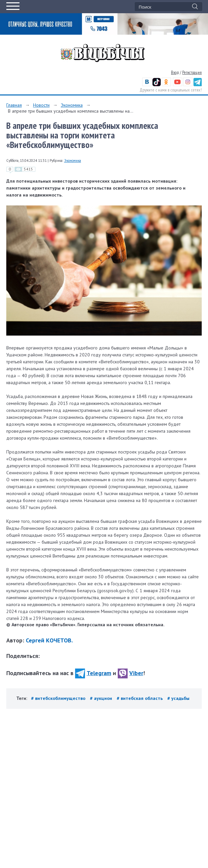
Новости (41, 105)
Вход (175, 72)
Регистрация (192, 72)
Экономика (72, 105)
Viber (130, 673)
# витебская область (140, 698)
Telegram (93, 673)
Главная (14, 105)
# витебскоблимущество (59, 698)
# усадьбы (178, 698)
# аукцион (102, 698)
